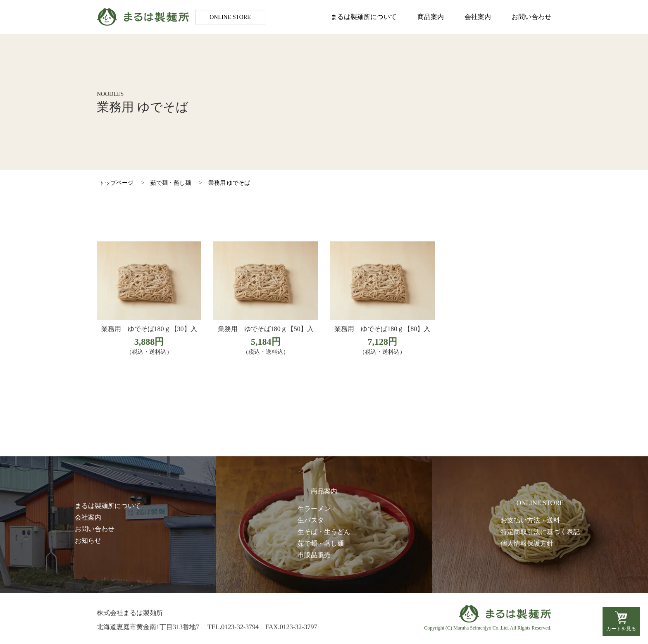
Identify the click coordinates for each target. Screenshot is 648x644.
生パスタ (311, 520)
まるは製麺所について (364, 17)
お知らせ (88, 540)
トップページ (116, 183)
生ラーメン (314, 509)
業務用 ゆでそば (229, 183)
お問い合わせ (531, 17)
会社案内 (478, 17)
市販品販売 (314, 555)
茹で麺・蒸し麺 (171, 183)
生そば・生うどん (324, 532)
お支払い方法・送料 (530, 520)
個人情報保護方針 (527, 543)
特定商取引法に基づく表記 (540, 532)
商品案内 (431, 17)
